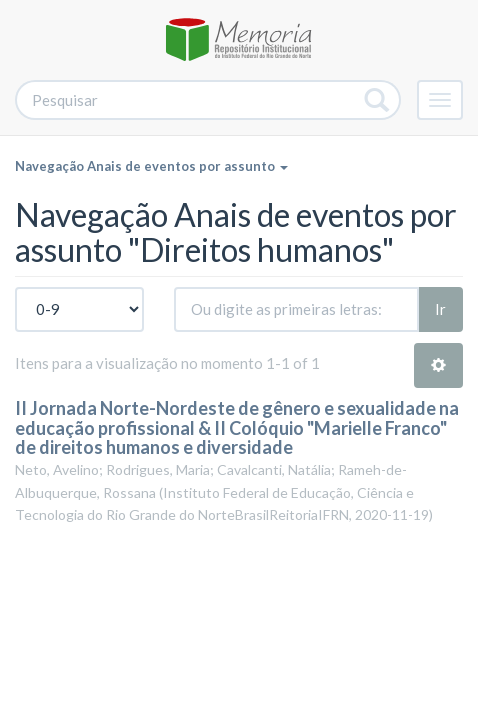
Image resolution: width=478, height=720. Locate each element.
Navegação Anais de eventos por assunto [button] (151, 166)
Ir (440, 309)
